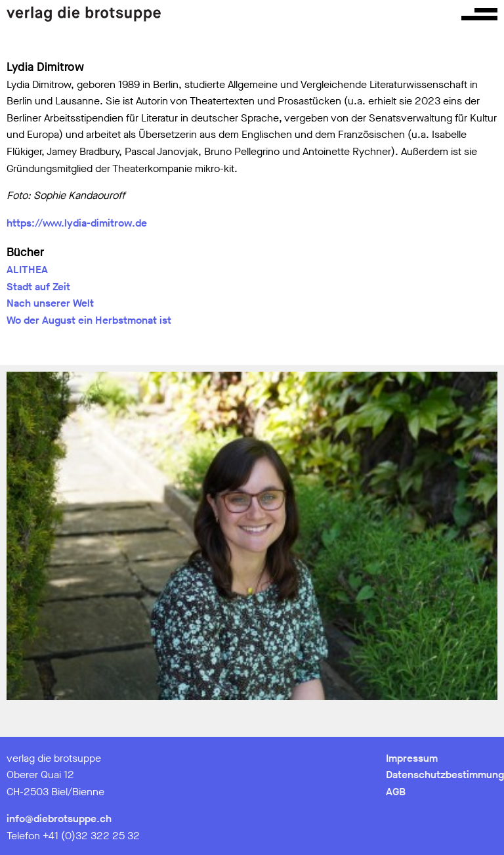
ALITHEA (27, 270)
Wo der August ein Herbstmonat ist (89, 320)
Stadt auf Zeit (38, 287)
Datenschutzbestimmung (445, 775)
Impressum (412, 758)
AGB (396, 792)
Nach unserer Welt (50, 303)
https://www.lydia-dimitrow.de (77, 223)
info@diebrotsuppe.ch (59, 819)
